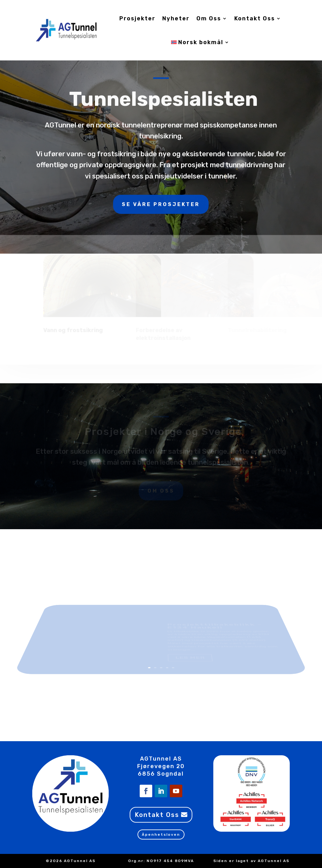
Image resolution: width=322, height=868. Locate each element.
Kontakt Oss (255, 18)
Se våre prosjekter (161, 131)
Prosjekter (137, 18)
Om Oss (209, 18)
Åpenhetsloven (161, 834)
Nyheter (176, 18)
